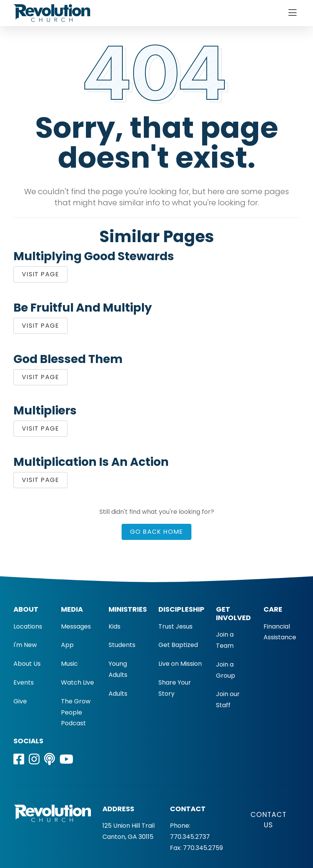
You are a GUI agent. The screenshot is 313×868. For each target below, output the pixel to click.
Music (69, 664)
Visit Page (40, 274)
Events (24, 682)
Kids (114, 626)
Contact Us (269, 820)
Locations (28, 626)
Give (20, 701)
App (67, 645)
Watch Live (77, 682)
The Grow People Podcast (76, 712)
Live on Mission (180, 664)
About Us (27, 664)
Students (122, 645)
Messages (76, 626)
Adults (118, 694)
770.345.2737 (190, 837)
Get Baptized (178, 645)
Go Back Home (157, 532)
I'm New (25, 645)
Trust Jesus (175, 626)
